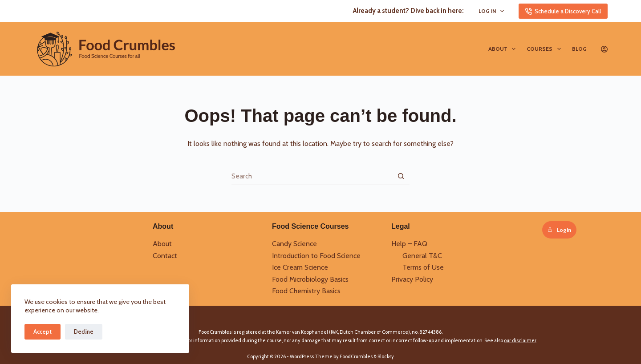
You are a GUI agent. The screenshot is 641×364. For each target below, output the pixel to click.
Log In (493, 11)
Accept (43, 332)
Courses (545, 49)
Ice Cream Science (300, 267)
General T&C (422, 256)
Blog (579, 49)
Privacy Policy (412, 279)
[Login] (604, 49)
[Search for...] (312, 176)
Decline (84, 332)
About (504, 49)
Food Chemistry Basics (306, 291)
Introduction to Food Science (316, 256)
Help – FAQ (409, 244)
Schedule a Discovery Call (563, 11)
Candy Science (294, 244)
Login (559, 230)
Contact (165, 256)
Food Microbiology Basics (310, 279)
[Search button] (401, 176)
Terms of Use (423, 267)
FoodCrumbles (356, 356)
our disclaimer (520, 340)
